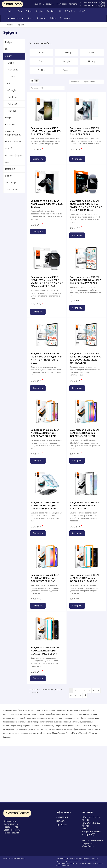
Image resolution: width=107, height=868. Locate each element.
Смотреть (38, 159)
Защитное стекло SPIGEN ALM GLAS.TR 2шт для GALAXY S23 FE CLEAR (45, 578)
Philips (10, 11)
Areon (30, 18)
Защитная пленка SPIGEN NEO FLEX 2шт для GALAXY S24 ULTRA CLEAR (85, 131)
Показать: (35, 88)
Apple (41, 53)
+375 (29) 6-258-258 (90, 6)
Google (67, 61)
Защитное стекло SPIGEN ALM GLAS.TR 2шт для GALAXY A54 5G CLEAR (84, 433)
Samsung (67, 53)
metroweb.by (20, 858)
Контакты (73, 4)
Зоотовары (65, 18)
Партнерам (61, 4)
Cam (20, 11)
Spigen (29, 11)
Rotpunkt (41, 18)
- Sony (9, 83)
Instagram (88, 835)
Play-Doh (51, 11)
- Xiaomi (10, 77)
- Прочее (11, 111)
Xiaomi (92, 53)
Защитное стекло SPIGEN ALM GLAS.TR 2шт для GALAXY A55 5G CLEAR (45, 506)
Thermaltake (12, 189)
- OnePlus (11, 104)
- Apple (10, 63)
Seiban (53, 18)
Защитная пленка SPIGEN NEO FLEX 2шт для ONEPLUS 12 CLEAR (47, 204)
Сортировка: (75, 82)
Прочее (67, 70)
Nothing (92, 61)
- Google (11, 90)
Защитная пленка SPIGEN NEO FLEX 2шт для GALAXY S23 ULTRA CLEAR (46, 131)
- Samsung (12, 70)
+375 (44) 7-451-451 (89, 3)
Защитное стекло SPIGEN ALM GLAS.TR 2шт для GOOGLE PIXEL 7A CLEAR (84, 578)
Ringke (39, 11)
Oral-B (82, 11)
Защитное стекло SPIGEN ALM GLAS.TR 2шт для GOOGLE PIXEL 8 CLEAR (45, 651)
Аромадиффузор (16, 18)
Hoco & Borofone (67, 11)
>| (85, 695)
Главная (37, 4)
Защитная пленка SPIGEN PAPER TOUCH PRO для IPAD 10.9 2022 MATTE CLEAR (86, 280)
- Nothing (11, 97)
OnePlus (41, 70)
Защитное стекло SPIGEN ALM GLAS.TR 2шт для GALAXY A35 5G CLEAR (45, 433)
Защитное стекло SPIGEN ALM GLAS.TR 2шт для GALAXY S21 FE (84, 506)
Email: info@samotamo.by (91, 830)
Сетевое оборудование (13, 133)
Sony (41, 61)
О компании (48, 4)
